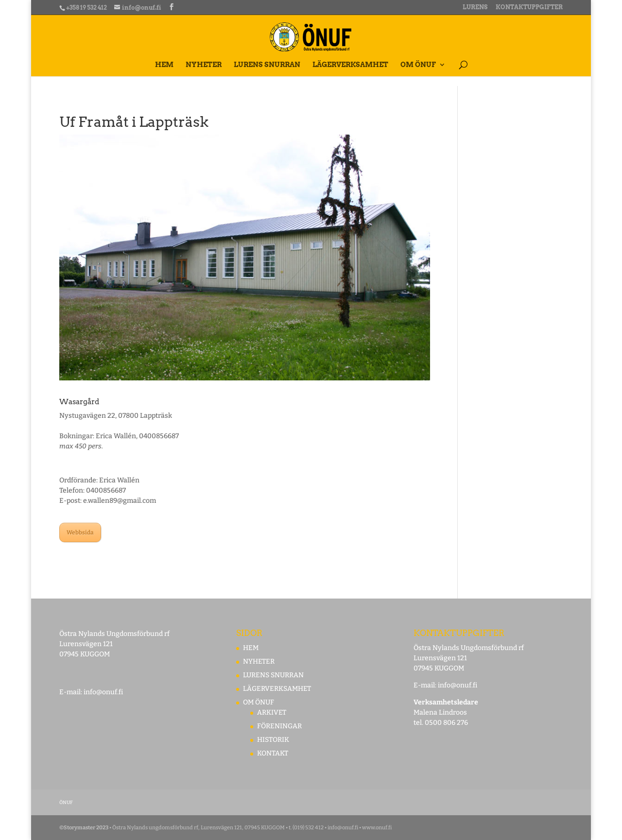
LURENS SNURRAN (267, 65)
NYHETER (204, 65)
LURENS (475, 8)
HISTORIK (273, 740)
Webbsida (80, 532)
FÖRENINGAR (279, 726)
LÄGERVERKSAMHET (350, 65)
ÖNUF (66, 803)
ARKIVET (272, 712)
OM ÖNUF (418, 65)
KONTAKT (273, 753)
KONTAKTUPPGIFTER (529, 8)
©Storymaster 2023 (84, 828)
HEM (164, 65)
